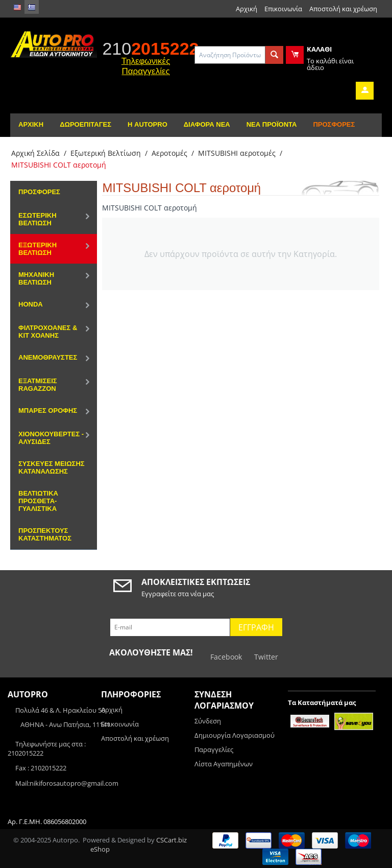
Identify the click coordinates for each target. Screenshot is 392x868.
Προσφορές (334, 124)
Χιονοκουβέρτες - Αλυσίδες (51, 438)
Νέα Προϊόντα (272, 124)
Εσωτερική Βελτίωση (38, 219)
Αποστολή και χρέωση (343, 9)
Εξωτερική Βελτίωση (106, 153)
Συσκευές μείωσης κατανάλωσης (52, 467)
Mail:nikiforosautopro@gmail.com (67, 783)
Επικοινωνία (283, 9)
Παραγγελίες (214, 749)
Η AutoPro (148, 124)
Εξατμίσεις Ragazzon (38, 385)
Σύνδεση (208, 721)
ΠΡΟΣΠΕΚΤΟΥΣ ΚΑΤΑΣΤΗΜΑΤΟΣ (45, 534)
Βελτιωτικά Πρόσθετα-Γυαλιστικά (38, 501)
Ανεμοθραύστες (48, 357)
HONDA (31, 304)
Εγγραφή (256, 627)
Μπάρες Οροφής (48, 410)
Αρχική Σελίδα (35, 153)
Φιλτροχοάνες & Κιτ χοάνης (48, 332)
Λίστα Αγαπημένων (224, 764)
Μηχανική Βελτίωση (36, 278)
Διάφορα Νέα (207, 124)
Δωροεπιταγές (85, 124)
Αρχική (247, 9)
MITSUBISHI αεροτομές (237, 153)
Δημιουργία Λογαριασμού (235, 735)
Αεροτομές (169, 153)
